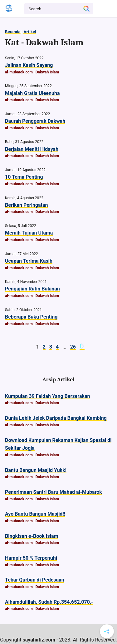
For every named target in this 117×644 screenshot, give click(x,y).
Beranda (13, 32)
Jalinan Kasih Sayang (29, 65)
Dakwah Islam (47, 72)
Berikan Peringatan (27, 205)
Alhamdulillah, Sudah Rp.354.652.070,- (49, 602)
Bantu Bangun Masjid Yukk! (36, 470)
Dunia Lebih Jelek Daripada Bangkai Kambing (56, 418)
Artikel (30, 32)
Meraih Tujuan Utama (29, 233)
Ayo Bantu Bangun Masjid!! (35, 514)
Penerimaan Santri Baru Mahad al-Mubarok (54, 492)
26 (73, 347)
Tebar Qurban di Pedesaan (35, 580)
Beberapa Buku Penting (31, 317)
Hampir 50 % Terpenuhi (31, 558)
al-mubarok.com (19, 72)
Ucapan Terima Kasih (29, 261)
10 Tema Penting (24, 177)
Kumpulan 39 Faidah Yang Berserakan (48, 396)
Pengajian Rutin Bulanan (32, 289)
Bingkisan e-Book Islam (32, 536)
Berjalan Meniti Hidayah (32, 149)
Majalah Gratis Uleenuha (32, 93)
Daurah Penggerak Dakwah (35, 121)
